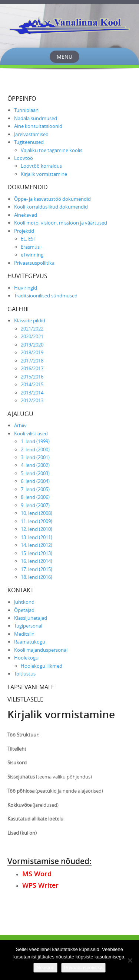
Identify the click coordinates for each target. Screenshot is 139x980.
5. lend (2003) (35, 473)
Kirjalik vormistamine (44, 174)
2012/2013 (32, 400)
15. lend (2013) (37, 553)
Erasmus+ (32, 247)
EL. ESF (28, 239)
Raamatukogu (30, 642)
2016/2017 (32, 368)
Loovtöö (24, 158)
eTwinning (32, 255)
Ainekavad (26, 215)
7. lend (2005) (35, 489)
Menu (64, 57)
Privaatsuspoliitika (34, 263)
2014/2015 (32, 384)
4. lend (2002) (35, 465)
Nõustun (45, 968)
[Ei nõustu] (130, 960)
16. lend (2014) (37, 561)
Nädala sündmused (36, 118)
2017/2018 (32, 361)
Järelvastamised (31, 134)
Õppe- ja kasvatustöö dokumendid (52, 199)
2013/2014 (32, 393)
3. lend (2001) (35, 457)
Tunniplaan (26, 110)
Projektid (24, 231)
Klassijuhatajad (31, 618)
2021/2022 (32, 329)
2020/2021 (32, 336)
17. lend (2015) (37, 569)
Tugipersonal (28, 626)
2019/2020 (32, 345)
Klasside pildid (30, 320)
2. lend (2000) (35, 449)
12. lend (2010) (37, 529)
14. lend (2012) (37, 545)
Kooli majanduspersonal (41, 650)
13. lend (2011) (37, 537)
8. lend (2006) (35, 497)
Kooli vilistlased (31, 433)
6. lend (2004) (35, 481)
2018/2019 (32, 352)
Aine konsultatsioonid (38, 126)
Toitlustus (25, 674)
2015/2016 (32, 377)
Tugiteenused (29, 142)
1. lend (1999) (35, 441)
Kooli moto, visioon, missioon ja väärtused (61, 223)
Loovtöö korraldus (41, 166)
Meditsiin (24, 634)
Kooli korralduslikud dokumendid (51, 207)
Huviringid (26, 288)
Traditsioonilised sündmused (46, 296)
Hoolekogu (26, 658)
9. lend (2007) (35, 505)
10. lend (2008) (37, 513)
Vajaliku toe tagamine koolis (52, 150)
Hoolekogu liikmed (42, 666)
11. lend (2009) (37, 521)
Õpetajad (24, 610)
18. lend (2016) (37, 577)
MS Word (37, 874)
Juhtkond (24, 602)
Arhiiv (20, 425)
